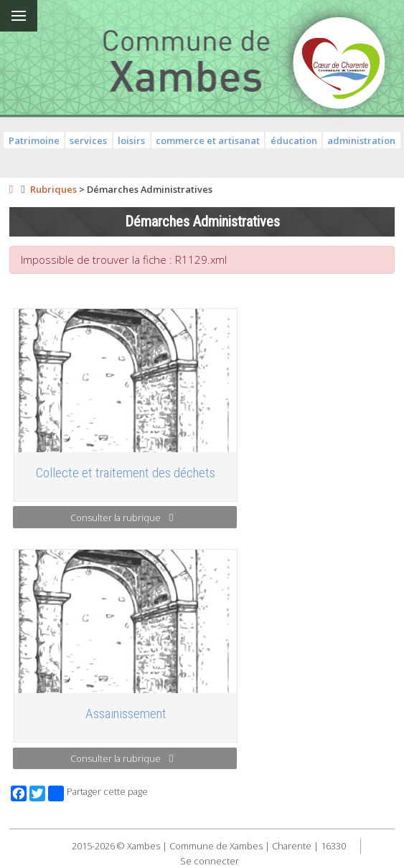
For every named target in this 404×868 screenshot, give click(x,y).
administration (361, 140)
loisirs (131, 140)
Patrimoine (34, 140)
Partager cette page (98, 793)
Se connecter (210, 861)
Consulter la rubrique (122, 518)
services (88, 140)
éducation (294, 140)
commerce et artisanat (208, 140)
